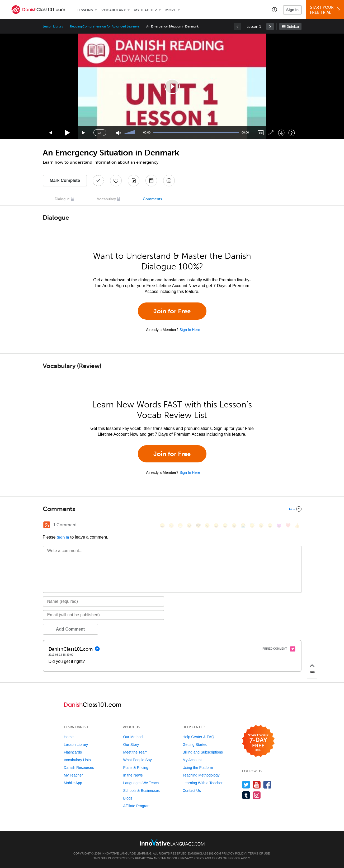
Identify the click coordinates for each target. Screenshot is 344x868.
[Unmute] (118, 133)
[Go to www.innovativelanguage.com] (172, 842)
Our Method (133, 737)
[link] (270, 26)
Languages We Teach (141, 783)
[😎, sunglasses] (198, 525)
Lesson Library (53, 26)
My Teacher (145, 10)
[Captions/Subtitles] (261, 133)
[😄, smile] (162, 525)
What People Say (137, 760)
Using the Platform (198, 768)
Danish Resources (79, 768)
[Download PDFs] (151, 181)
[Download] (281, 133)
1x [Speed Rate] (100, 133)
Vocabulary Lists (77, 760)
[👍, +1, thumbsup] (297, 525)
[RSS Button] (47, 525)
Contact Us (192, 791)
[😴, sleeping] (261, 525)
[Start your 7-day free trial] (258, 741)
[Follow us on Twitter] (246, 785)
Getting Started (195, 745)
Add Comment (70, 629)
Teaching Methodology (201, 775)
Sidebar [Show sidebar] (293, 27)
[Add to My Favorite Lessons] (116, 181)
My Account (192, 760)
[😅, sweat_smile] (225, 525)
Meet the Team (135, 752)
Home (69, 737)
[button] (274, 10)
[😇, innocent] (252, 525)
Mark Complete (65, 180)
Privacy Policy (234, 853)
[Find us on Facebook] (267, 785)
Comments (152, 199)
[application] (172, 86)
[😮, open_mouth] (270, 525)
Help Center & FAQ (198, 737)
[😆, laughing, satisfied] (216, 525)
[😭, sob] (243, 525)
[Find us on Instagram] (257, 795)
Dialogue (62, 199)
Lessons (85, 10)
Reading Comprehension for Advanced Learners (105, 26)
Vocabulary (114, 10)
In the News (133, 775)
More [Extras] (171, 10)
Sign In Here (190, 330)
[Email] (104, 615)
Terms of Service (226, 858)
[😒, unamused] (189, 525)
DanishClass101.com (204, 853)
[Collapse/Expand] (172, 509)
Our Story (131, 745)
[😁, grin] (180, 525)
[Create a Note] (134, 181)
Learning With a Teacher (202, 783)
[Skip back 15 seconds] (51, 133)
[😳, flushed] (171, 525)
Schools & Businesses (141, 791)
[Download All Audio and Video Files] (169, 181)
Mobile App (73, 783)
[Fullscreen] (271, 133)
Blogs (128, 798)
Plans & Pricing (136, 768)
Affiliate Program (137, 806)
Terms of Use (259, 853)
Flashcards (73, 752)
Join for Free (172, 311)
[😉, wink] (234, 525)
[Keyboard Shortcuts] (292, 133)
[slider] (129, 133)
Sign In (292, 10)
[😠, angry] (207, 525)
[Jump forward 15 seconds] (84, 133)
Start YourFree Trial (326, 10)
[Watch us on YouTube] (257, 785)
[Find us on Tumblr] (246, 795)
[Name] (104, 601)
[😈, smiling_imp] (279, 525)
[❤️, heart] (288, 525)
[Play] (67, 133)
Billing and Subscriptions (203, 752)
